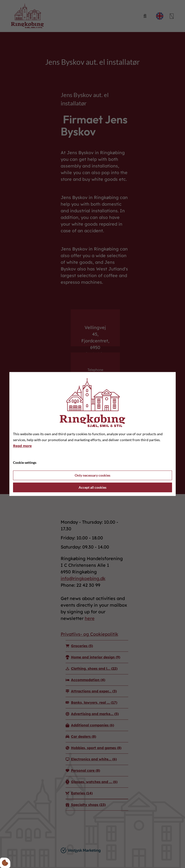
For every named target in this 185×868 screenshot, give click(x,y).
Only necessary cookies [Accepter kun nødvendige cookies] (92, 476)
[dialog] (93, 434)
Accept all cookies (92, 488)
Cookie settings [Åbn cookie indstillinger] (25, 463)
